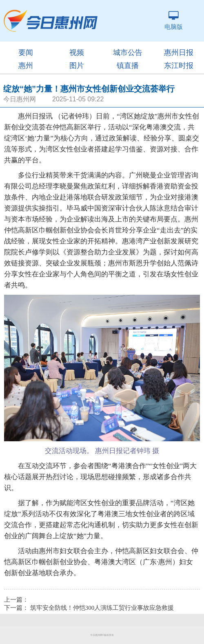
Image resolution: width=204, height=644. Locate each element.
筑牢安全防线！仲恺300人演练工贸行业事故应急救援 (102, 608)
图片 (77, 66)
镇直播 (128, 66)
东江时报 (179, 66)
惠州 (26, 66)
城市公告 (128, 53)
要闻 (26, 53)
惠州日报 (179, 53)
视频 (77, 53)
